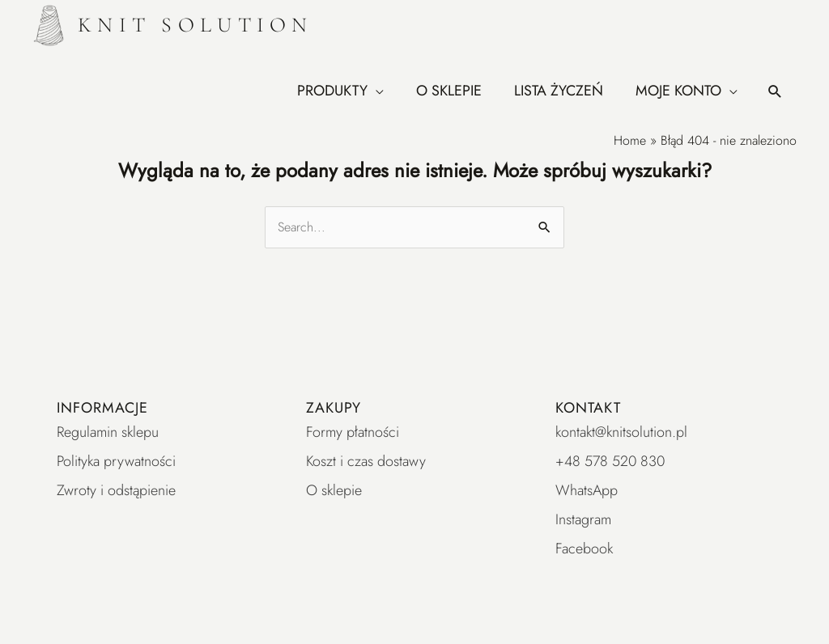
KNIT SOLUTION (196, 25)
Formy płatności (353, 432)
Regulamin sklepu (108, 432)
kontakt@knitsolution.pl (621, 432)
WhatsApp (587, 490)
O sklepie (334, 490)
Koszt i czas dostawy (366, 461)
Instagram (583, 519)
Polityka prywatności (116, 461)
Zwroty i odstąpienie (116, 490)
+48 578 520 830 (610, 461)
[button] (775, 91)
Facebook (584, 549)
